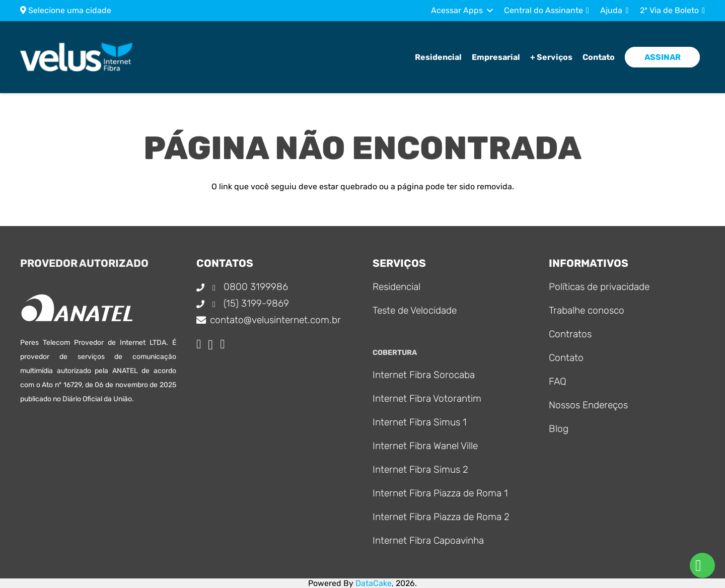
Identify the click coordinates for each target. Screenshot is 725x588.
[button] (462, 11)
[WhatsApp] (222, 344)
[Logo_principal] (88, 59)
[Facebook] (199, 344)
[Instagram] (210, 345)
